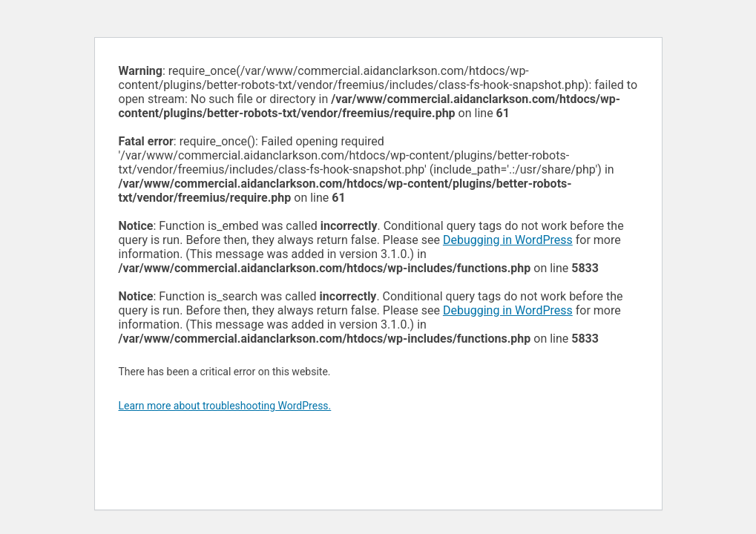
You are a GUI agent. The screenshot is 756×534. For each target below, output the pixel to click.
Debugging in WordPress (508, 240)
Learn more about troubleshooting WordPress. (225, 406)
